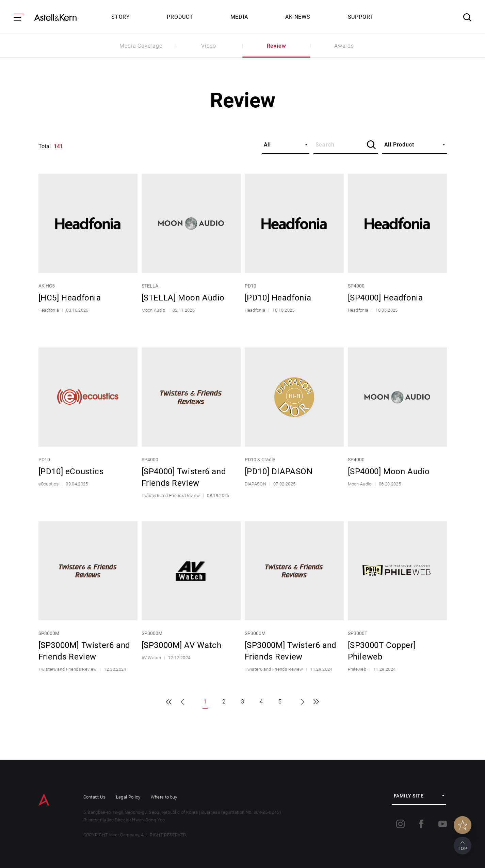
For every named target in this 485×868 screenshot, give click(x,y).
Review (277, 46)
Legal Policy (128, 797)
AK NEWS (298, 17)
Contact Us (95, 797)
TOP (463, 848)
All (267, 145)
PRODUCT (180, 17)
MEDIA (239, 17)
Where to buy (164, 797)
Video (209, 46)
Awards (344, 46)
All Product (399, 145)
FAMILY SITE (409, 796)
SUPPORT (361, 17)
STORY (121, 17)
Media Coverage (141, 46)
